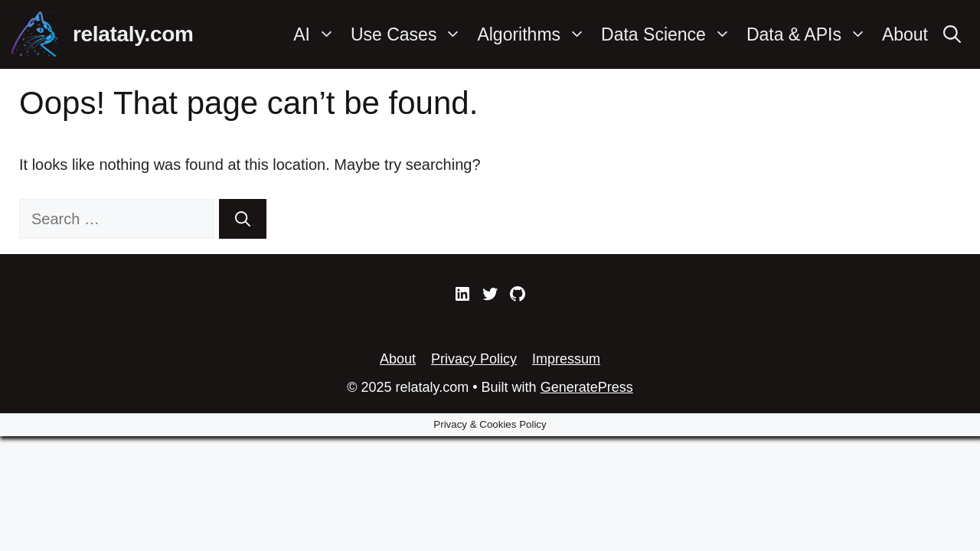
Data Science (670, 34)
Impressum (566, 359)
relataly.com (133, 34)
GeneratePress (587, 387)
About (905, 34)
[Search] (243, 219)
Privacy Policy (474, 359)
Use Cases (410, 34)
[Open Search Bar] (952, 34)
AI (318, 34)
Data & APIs (810, 34)
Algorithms (535, 34)
